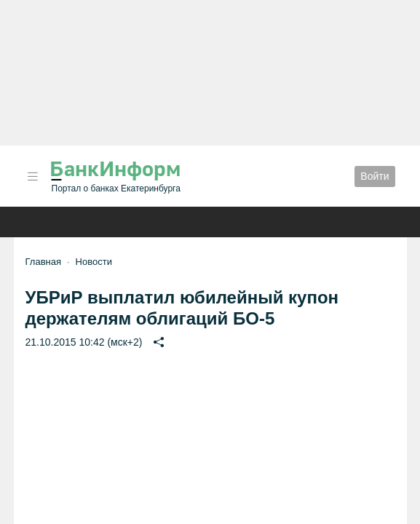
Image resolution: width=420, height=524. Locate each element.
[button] (33, 176)
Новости (94, 262)
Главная (43, 262)
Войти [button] (375, 176)
